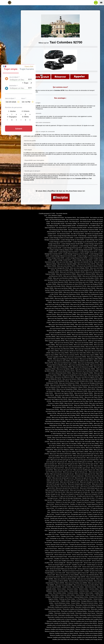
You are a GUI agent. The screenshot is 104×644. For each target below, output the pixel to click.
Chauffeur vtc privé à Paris (61, 559)
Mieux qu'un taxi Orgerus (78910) (64, 393)
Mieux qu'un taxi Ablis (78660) (64, 262)
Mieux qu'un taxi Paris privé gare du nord (62, 460)
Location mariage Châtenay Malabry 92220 (61, 250)
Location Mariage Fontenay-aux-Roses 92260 (76, 254)
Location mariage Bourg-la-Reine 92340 (76, 258)
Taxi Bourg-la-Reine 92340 (80, 232)
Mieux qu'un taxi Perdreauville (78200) (73, 397)
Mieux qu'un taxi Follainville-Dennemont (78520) (75, 321)
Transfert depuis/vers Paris (57, 551)
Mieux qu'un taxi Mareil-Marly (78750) (88, 363)
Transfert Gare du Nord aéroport (80, 500)
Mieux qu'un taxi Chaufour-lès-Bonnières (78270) (68, 298)
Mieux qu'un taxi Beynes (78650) (72, 276)
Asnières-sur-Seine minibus (67, 595)
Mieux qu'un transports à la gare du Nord (72, 494)
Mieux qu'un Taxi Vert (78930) (90, 444)
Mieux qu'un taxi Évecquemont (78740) (88, 314)
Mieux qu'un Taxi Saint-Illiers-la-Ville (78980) (86, 417)
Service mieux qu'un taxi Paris (63, 555)
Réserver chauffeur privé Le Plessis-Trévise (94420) (59, 631)
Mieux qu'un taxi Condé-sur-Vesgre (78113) (57, 304)
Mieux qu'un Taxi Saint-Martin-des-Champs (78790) (81, 421)
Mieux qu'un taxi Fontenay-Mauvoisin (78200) (64, 323)
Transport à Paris (81, 534)
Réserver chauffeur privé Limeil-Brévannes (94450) (61, 627)
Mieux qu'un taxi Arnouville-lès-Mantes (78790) (89, 266)
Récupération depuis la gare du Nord (56, 516)
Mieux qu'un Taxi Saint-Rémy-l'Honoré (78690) (69, 428)
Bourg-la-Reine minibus (96, 597)
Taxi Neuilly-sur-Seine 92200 (88, 220)
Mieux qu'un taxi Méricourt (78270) (65, 371)
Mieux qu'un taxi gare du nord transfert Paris (86, 460)
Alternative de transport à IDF (75, 563)
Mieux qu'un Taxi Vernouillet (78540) (85, 442)
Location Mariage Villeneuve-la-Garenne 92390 (63, 256)
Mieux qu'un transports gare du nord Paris (79, 484)
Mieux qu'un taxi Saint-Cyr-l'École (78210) (69, 413)
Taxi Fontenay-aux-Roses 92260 (58, 230)
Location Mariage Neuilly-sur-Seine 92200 (72, 240)
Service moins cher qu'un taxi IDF (93, 563)
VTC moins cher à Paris (72, 539)
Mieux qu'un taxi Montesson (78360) (69, 383)
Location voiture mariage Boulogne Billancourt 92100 (63, 236)
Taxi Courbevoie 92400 (72, 220)
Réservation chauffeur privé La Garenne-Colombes (63, 619)
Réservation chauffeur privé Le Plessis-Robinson (89, 617)
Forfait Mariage (82, 236)
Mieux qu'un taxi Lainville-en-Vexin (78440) (72, 351)
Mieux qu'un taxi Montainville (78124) (59, 381)
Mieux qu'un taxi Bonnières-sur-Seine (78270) (70, 284)
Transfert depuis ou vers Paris (78, 559)
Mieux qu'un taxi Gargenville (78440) (71, 339)
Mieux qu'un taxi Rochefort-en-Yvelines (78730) (80, 407)
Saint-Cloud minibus (90, 587)
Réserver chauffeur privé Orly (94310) (60, 635)
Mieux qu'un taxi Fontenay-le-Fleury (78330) (90, 323)
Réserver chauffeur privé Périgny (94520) (59, 637)
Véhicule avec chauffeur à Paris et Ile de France (66, 543)
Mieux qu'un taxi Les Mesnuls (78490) (83, 373)
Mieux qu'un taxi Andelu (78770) (86, 264)
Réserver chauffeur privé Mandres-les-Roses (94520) (60, 629)
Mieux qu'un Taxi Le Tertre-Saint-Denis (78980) (80, 434)
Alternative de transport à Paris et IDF (73, 571)
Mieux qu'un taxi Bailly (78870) (65, 270)
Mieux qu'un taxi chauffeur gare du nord (84, 470)
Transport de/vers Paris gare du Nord (79, 522)
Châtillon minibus (65, 601)
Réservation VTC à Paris (52, 534)
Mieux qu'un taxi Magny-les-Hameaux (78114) (66, 359)
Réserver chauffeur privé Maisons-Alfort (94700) (89, 627)
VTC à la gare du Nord (61, 508)
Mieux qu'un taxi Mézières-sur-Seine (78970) (75, 375)
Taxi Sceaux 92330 (67, 232)
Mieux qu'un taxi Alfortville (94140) (89, 575)
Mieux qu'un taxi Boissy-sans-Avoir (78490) (81, 282)
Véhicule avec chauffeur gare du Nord (62, 512)
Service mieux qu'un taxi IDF (83, 561)
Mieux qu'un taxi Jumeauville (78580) (85, 349)
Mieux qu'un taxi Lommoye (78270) (69, 355)
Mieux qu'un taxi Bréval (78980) (63, 288)
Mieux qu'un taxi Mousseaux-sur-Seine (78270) (86, 385)
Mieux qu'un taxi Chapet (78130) (63, 296)
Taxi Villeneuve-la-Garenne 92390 (89, 230)
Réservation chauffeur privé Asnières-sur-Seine (61, 607)
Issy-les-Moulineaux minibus (62, 603)
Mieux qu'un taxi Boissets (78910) (89, 280)
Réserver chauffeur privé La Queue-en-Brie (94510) (83, 623)
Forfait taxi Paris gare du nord (65, 532)
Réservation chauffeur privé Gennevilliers (91, 615)
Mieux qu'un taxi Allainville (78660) (67, 264)
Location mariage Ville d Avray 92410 (82, 260)
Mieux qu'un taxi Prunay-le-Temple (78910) (76, 403)
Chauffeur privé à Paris (67, 537)
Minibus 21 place (90, 595)
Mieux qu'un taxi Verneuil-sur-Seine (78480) (62, 442)
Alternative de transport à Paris (59, 557)
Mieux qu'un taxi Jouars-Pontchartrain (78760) (72, 347)
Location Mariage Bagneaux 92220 (93, 248)
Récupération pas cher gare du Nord (79, 518)
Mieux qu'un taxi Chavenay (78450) (93, 298)
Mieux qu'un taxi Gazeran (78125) (67, 331)
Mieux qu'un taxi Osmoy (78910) (84, 395)
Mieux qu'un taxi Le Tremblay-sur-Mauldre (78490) (70, 440)
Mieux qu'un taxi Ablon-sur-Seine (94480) (67, 575)
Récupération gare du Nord (79, 514)
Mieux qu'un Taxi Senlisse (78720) (78, 430)
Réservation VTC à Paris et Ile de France (91, 539)
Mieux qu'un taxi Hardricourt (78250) (92, 339)
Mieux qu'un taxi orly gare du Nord (70, 486)
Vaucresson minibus (72, 589)
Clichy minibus (55, 595)
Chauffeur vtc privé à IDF (79, 565)
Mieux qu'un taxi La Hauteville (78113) (76, 341)
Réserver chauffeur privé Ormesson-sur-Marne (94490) (87, 635)
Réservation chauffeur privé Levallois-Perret (90, 619)
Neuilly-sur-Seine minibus (86, 593)
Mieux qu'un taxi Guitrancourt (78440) (67, 337)
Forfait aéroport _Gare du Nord (62, 500)
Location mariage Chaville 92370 (62, 260)
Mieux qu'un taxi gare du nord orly (89, 482)
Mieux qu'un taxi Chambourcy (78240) (70, 294)
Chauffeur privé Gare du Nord (85, 496)
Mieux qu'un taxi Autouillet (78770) (84, 270)
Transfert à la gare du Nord (63, 514)
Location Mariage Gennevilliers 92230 (59, 246)
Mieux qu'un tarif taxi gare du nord (69, 482)
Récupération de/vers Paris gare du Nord (56, 522)
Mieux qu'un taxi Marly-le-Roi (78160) (79, 365)
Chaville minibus (67, 587)
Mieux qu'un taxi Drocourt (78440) (63, 312)
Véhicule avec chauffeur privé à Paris (64, 561)
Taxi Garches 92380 (94, 232)
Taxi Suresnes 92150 (83, 224)
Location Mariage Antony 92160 (94, 240)
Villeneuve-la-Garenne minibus (89, 603)
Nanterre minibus (84, 589)
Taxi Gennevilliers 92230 (58, 224)
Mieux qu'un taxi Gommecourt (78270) (88, 331)
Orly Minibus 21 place (58, 597)
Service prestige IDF (60, 563)
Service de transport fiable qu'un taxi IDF (60, 565)
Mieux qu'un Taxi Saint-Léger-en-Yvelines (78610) (79, 419)
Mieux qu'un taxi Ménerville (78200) (85, 369)
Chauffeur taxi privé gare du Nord (82, 512)
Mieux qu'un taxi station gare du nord (85, 474)
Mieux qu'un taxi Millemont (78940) (64, 377)
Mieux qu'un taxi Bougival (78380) (93, 284)
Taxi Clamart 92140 (85, 222)
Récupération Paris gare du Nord (76, 520)
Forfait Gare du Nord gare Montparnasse (70, 498)
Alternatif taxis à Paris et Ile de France (55, 553)
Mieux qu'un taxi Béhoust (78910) (86, 274)
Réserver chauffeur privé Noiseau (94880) (91, 633)
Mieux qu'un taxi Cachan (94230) (86, 579)
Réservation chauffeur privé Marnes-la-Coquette (89, 605)
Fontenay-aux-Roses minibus (67, 599)
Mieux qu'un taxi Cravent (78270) (72, 306)
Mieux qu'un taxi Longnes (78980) (89, 355)
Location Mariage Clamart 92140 (93, 244)
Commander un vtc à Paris (57, 539)
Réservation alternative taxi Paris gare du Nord (81, 530)
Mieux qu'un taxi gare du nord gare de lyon (62, 474)
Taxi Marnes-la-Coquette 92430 (94, 234)
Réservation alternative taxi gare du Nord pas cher (88, 532)
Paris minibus (69, 597)
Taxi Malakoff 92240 (82, 226)
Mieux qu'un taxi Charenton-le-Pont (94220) (81, 581)
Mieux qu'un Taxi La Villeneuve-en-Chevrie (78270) (71, 448)
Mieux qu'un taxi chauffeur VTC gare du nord (81, 466)
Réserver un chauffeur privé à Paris (77, 553)
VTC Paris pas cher (93, 547)
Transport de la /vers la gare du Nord (77, 516)
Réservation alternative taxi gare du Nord (91, 524)
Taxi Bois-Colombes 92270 (95, 228)
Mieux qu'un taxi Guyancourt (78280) (88, 337)
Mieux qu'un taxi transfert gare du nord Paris (81, 462)
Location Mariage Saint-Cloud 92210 (68, 252)
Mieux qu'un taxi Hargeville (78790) (55, 341)
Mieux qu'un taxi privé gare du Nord (68, 464)
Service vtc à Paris (92, 534)
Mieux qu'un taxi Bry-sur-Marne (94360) (65, 579)
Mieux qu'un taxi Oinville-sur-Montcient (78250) (74, 391)
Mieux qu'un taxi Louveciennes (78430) (75, 357)
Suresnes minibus (63, 591)
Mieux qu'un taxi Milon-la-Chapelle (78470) (87, 377)
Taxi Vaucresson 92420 (63, 234)
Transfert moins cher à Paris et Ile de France (58, 541)
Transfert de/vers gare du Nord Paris (76, 526)
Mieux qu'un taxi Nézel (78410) (87, 389)
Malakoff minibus (76, 601)
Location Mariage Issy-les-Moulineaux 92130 (85, 242)
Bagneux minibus (53, 599)
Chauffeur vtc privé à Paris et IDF (93, 571)
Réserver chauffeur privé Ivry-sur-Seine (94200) (84, 621)
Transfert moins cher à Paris (68, 534)
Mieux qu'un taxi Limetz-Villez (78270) (80, 353)
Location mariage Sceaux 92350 (55, 258)
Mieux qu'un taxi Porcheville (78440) (62, 401)
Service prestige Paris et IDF (53, 571)
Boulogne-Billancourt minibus (89, 601)
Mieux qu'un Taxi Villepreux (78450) (64, 450)
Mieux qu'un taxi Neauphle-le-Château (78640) (74, 387)
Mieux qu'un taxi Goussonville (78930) (82, 335)
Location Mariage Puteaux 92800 (88, 246)
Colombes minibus (84, 591)
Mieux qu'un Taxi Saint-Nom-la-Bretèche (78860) (79, 423)
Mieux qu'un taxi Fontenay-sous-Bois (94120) (86, 585)
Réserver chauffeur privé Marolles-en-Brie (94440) (88, 631)
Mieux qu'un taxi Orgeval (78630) (84, 393)
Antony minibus (80, 595)
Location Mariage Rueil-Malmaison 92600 (86, 238)
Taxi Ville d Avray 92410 (77, 234)
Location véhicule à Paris (81, 537)
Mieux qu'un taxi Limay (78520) (60, 353)
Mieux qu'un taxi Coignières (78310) (92, 302)
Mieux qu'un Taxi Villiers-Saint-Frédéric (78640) (75, 452)
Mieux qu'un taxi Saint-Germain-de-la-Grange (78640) (65, 415)
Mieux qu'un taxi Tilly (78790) (85, 438)
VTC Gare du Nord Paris (82, 510)
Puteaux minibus (73, 591)
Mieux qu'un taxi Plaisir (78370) (93, 397)
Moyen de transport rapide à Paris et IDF (77, 573)
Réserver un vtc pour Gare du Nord (65, 502)
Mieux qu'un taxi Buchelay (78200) (65, 290)
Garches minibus (94, 589)
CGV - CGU (48, 216)
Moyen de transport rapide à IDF (55, 567)
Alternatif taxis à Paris (96, 551)
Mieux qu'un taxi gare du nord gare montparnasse (70, 476)
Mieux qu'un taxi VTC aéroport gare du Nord (76, 480)
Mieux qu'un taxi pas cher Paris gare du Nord (83, 490)
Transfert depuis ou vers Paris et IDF (55, 573)
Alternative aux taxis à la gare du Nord (79, 508)
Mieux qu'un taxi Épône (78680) (93, 316)
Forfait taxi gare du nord (75, 528)
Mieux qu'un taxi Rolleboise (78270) (70, 409)
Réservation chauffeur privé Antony (65, 605)
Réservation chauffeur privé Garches (68, 615)
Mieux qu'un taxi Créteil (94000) (64, 585)
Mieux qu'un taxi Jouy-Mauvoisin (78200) (62, 349)
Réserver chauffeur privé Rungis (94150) (91, 639)
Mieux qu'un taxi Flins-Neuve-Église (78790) (81, 319)
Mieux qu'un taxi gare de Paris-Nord (83, 456)
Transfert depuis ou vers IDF (94, 565)
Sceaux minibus (75, 603)
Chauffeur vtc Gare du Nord (77, 504)
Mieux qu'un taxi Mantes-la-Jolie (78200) (59, 361)
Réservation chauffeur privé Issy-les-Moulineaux (61, 617)
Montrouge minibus (54, 601)
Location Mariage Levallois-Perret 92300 (60, 242)
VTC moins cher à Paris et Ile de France (76, 547)
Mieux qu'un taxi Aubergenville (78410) (58, 268)
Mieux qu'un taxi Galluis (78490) (84, 325)
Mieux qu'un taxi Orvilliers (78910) (65, 395)
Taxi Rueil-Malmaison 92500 (57, 220)
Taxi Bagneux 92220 (52, 226)
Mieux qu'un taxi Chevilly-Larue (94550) (76, 583)
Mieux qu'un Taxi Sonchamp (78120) (60, 432)
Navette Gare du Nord (88, 498)
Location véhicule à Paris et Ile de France (57, 545)
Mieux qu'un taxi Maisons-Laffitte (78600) (91, 359)
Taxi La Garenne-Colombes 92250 (77, 228)
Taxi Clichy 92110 (74, 222)
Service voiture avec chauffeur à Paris (83, 555)
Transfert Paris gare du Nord (58, 520)
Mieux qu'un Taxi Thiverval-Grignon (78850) (76, 436)
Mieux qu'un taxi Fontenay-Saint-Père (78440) (61, 325)
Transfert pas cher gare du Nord (59, 518)
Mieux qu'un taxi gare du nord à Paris (85, 478)
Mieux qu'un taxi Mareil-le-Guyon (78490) (65, 363)
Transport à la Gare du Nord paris (85, 502)
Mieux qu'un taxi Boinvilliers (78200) (89, 278)
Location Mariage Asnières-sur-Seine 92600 (61, 238)
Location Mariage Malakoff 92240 (83, 250)
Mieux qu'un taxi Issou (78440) (64, 345)
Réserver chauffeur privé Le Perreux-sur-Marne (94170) (87, 625)
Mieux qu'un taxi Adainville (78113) (83, 262)
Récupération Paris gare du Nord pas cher (67, 524)
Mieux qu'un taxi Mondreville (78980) (92, 379)
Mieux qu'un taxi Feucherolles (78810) (73, 316)
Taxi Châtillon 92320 (94, 226)
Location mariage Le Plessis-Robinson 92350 (90, 256)
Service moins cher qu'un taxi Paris (78, 557)
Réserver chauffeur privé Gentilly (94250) (58, 621)
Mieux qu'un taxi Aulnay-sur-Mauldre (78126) (72, 272)
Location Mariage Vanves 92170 (88, 252)
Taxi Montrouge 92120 (96, 224)
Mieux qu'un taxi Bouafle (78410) (56, 286)
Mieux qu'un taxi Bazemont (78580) (66, 274)
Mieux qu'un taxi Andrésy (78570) (66, 266)
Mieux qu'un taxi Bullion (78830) (84, 290)
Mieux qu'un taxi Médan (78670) (65, 369)
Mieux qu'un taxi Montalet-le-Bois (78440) (82, 381)
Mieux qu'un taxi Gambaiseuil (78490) (66, 327)
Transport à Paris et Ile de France (81, 541)
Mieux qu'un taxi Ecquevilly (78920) (83, 312)
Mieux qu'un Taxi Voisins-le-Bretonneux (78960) (63, 454)
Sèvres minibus (61, 589)
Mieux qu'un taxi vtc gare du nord (63, 470)
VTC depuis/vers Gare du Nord (58, 506)
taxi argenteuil (74, 246)
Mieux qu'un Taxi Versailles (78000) (71, 444)
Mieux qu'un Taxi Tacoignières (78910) (82, 432)
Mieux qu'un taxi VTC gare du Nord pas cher (75, 472)
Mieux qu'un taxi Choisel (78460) (55, 300)
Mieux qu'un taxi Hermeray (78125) (64, 343)
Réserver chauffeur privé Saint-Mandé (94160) (84, 637)
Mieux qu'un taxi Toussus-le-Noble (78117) (64, 438)
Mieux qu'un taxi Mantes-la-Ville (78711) (82, 361)
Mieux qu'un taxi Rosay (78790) (90, 409)
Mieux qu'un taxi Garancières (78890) (88, 327)
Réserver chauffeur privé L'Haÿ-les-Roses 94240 (89, 629)
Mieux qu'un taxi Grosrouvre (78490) (61, 335)
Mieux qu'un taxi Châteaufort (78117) (83, 296)
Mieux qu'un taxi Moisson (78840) (72, 379)
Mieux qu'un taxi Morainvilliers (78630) (61, 385)
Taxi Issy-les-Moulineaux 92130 (59, 222)
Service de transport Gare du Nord (77, 506)
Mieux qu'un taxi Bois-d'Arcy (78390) (69, 280)
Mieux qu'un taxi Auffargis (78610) (80, 268)
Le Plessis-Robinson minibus (84, 599)
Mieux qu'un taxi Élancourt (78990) (66, 314)
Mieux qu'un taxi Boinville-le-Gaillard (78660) (65, 278)
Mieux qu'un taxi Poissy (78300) (77, 399)
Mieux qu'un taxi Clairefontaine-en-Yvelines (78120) (67, 302)
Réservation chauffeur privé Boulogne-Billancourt (76, 609)
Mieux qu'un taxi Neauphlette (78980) (67, 389)
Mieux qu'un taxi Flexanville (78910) (58, 319)
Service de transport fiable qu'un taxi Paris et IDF (63, 569)
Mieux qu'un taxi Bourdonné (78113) (76, 286)
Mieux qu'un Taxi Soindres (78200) (93, 428)
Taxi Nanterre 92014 (70, 218)
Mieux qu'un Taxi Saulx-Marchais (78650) (57, 430)
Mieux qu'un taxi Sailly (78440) (75, 411)
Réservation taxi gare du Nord (59, 528)
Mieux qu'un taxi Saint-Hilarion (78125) (62, 417)
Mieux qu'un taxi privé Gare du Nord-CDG (67, 488)
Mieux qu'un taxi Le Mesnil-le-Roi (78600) (87, 371)
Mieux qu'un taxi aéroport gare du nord (63, 478)
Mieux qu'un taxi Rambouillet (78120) (62, 405)
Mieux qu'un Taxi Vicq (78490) (75, 446)
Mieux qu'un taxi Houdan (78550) (84, 343)
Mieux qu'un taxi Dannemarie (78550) (78, 310)
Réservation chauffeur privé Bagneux (85, 607)
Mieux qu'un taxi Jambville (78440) (83, 345)
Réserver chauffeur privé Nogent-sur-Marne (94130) (64, 633)
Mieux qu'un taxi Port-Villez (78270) (83, 401)
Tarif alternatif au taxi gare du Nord (56, 526)
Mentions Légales (57, 216)
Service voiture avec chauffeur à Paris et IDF (90, 569)
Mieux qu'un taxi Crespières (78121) (92, 306)
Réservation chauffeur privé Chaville (64, 613)
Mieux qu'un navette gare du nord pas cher (78, 492)
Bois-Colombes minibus (60, 593)
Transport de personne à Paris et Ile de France (82, 545)
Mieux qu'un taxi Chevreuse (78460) (75, 300)
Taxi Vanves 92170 (61, 228)
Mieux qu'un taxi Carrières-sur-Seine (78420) (76, 292)
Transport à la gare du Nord (95, 514)
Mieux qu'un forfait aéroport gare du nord (91, 488)
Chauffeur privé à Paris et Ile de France (91, 543)
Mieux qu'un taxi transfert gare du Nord (88, 454)
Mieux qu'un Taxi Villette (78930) (84, 450)
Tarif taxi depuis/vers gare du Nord (58, 530)
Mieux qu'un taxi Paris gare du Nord (89, 464)
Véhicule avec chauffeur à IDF (73, 567)
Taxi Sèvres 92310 (73, 230)
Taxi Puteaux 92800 (71, 224)
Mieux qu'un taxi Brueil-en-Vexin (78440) (84, 288)
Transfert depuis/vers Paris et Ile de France (77, 551)
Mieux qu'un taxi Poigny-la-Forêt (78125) (56, 399)
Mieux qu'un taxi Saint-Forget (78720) (92, 413)
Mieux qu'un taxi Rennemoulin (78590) (84, 405)
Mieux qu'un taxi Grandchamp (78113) (77, 333)
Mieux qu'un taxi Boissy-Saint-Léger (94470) (73, 577)
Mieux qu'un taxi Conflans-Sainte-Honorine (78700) (85, 304)
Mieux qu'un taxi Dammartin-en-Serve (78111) (83, 308)
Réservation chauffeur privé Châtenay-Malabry (74, 611)
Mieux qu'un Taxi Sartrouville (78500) (73, 425)
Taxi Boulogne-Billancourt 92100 (55, 218)
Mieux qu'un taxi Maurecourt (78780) (83, 367)
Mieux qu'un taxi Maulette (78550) (62, 367)
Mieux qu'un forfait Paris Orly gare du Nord (57, 490)
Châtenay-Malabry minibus (81, 597)
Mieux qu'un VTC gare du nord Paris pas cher (64, 496)
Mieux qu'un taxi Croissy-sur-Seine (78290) (57, 308)
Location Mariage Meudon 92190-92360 (72, 244)
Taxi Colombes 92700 (83, 218)
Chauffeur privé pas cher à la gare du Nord (63, 510)
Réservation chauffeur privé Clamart (85, 613)
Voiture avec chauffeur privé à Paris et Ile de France (72, 549)
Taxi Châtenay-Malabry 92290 (67, 226)
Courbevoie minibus (73, 593)
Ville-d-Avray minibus (78, 587)
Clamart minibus (98, 599)
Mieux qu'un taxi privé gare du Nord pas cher (73, 458)
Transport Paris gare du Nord (94, 520)
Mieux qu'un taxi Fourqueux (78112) (76, 329)
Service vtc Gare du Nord (62, 504)
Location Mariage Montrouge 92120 (72, 248)
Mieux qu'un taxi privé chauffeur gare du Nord (78, 468)
